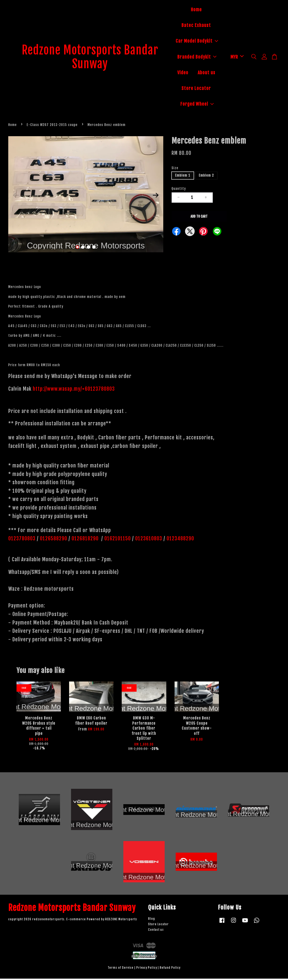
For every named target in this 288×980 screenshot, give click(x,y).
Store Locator (196, 89)
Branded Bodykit (197, 58)
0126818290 (86, 540)
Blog (152, 920)
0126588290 (54, 540)
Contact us (156, 931)
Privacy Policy (147, 969)
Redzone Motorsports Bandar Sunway (90, 58)
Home (196, 10)
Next (156, 197)
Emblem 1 (183, 177)
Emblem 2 (206, 177)
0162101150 (117, 540)
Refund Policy (170, 969)
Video (183, 73)
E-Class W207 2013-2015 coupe (52, 126)
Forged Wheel (197, 105)
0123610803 (149, 540)
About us (207, 73)
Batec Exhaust (196, 26)
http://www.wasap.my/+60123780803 (74, 390)
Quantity (179, 190)
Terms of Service (121, 969)
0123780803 (23, 540)
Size (175, 170)
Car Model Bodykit (197, 42)
